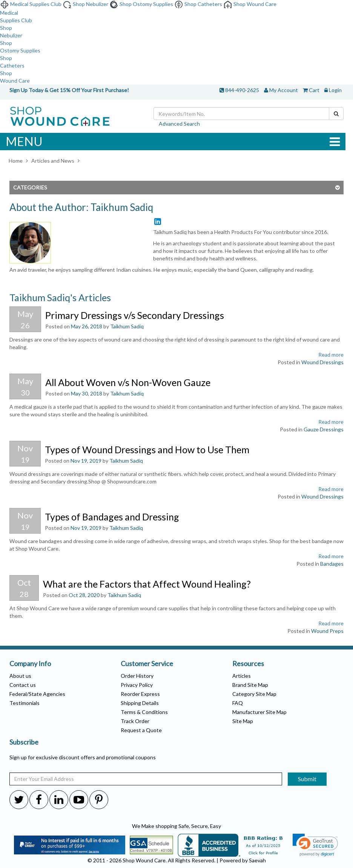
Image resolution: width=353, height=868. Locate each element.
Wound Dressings (322, 362)
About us (20, 676)
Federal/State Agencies (37, 694)
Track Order (135, 721)
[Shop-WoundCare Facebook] (39, 799)
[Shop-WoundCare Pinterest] (99, 799)
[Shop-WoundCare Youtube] (79, 799)
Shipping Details (140, 703)
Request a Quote (141, 730)
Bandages (332, 564)
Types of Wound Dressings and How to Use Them (147, 449)
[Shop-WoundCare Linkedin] (59, 799)
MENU (173, 142)
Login (335, 90)
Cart (314, 90)
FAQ (238, 703)
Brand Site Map (250, 685)
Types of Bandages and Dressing (112, 517)
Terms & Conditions (144, 712)
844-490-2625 (242, 90)
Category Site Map (254, 694)
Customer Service (147, 664)
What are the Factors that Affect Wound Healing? (147, 584)
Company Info (30, 664)
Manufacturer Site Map (259, 712)
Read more (331, 355)
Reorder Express (140, 694)
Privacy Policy (137, 685)
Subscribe (24, 742)
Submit (307, 779)
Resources (248, 664)
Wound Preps (327, 631)
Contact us (23, 685)
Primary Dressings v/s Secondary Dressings (135, 315)
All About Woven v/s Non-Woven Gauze (128, 382)
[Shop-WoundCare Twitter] (19, 799)
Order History (137, 676)
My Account (284, 90)
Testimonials (25, 703)
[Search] (336, 114)
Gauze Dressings (324, 429)
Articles (242, 676)
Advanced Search (179, 124)
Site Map (243, 721)
